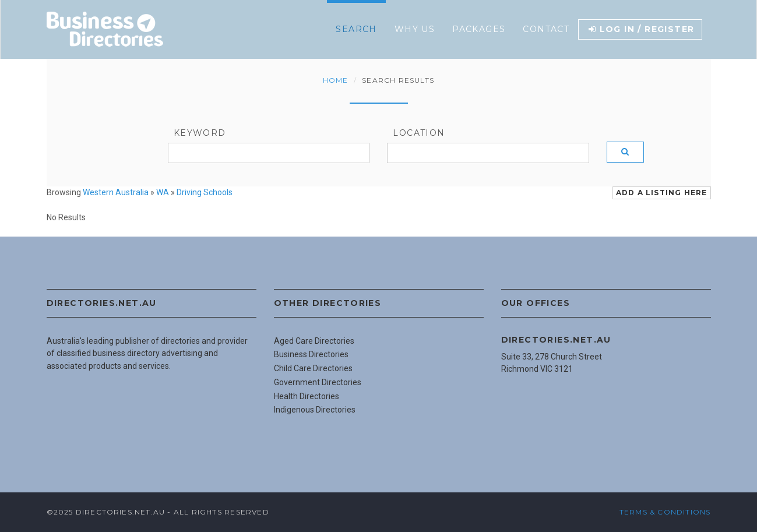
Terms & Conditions (665, 512)
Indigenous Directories (315, 410)
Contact (546, 29)
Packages (479, 29)
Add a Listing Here (662, 193)
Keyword (200, 133)
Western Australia (116, 192)
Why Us (415, 29)
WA (163, 192)
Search (356, 29)
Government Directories (318, 382)
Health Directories (307, 396)
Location (419, 133)
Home (336, 80)
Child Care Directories (313, 368)
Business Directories (311, 354)
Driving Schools (205, 192)
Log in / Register (641, 29)
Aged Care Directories (314, 341)
